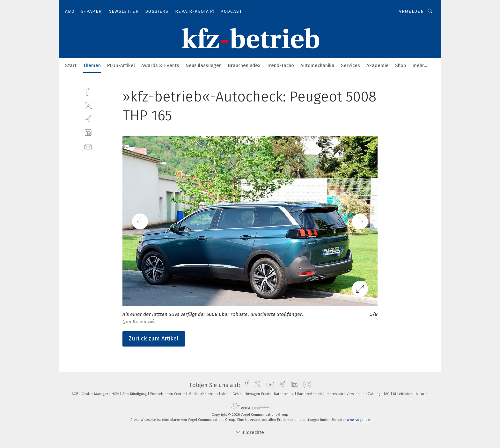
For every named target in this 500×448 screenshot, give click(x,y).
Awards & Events (160, 65)
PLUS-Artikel (121, 65)
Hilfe (116, 394)
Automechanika (317, 65)
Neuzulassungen (204, 65)
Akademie (378, 65)
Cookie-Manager (95, 394)
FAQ (387, 394)
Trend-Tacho (280, 65)
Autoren (422, 394)
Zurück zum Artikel (154, 339)
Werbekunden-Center (168, 394)
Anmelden (411, 11)
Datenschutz (284, 394)
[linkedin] (88, 133)
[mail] (88, 146)
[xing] (88, 119)
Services (350, 65)
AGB (75, 394)
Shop (401, 65)
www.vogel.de (358, 420)
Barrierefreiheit (310, 394)
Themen (92, 65)
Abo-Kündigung (135, 394)
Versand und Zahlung (364, 394)
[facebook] (88, 91)
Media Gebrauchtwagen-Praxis (246, 394)
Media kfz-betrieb (204, 394)
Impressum (335, 394)
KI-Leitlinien (403, 394)
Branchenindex (244, 65)
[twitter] (88, 105)
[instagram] (306, 385)
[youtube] (269, 385)
